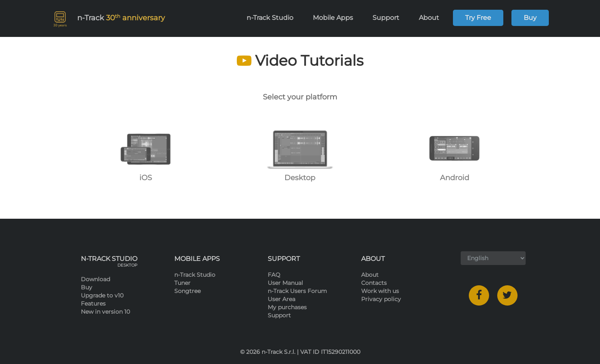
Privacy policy (381, 299)
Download (95, 279)
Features (93, 304)
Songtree (187, 291)
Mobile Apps (337, 18)
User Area (282, 299)
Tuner (182, 283)
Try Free (478, 18)
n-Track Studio (274, 18)
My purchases (287, 307)
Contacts (374, 283)
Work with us (380, 291)
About (433, 18)
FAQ (274, 275)
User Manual (285, 283)
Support (390, 18)
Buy (530, 18)
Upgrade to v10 (102, 295)
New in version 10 (105, 312)
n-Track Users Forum (297, 291)
